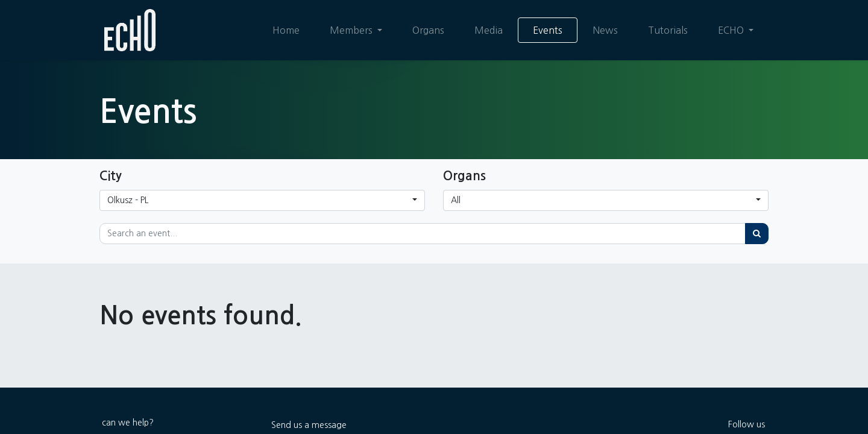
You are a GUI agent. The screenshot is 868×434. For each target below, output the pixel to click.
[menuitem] (286, 30)
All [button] (456, 200)
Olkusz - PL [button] (128, 200)
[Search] (757, 234)
